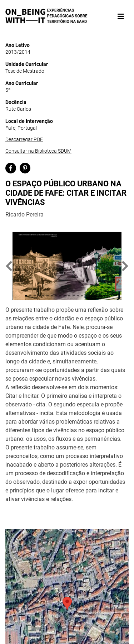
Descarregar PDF (24, 139)
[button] (9, 266)
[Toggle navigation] (121, 16)
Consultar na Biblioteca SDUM (38, 151)
